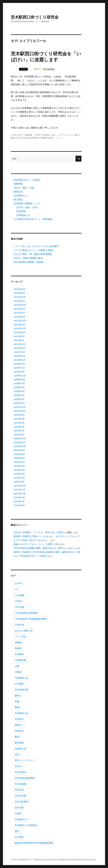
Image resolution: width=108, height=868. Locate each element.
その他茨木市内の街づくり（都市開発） (34, 219)
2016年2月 (19, 478)
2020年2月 (19, 356)
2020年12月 (20, 344)
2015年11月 (19, 490)
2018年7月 (19, 387)
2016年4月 (19, 470)
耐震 (17, 737)
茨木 (17, 138)
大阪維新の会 (22, 678)
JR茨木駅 (45, 135)
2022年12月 (20, 320)
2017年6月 (19, 419)
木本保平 (19, 719)
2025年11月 (20, 297)
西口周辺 (18, 199)
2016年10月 (20, 446)
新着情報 (29, 135)
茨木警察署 (43, 138)
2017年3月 (19, 431)
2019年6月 (19, 364)
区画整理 (19, 654)
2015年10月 (20, 493)
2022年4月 (19, 324)
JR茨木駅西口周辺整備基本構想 (31, 619)
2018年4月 (19, 395)
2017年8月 (19, 415)
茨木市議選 (20, 784)
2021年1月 (19, 340)
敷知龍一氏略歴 (22, 536)
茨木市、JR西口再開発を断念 (28, 258)
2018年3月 (19, 399)
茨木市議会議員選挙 (25, 778)
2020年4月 (19, 348)
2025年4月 (19, 301)
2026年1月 (19, 293)
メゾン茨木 (20, 637)
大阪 (76, 135)
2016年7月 (19, 458)
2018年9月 (19, 383)
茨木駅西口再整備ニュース (27, 203)
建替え (18, 696)
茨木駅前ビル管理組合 (26, 825)
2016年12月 (20, 438)
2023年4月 (19, 317)
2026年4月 (19, 289)
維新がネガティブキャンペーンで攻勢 (33, 544)
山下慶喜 (19, 684)
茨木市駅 (19, 808)
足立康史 (19, 837)
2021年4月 (19, 336)
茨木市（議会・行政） (25, 188)
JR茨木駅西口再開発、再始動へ (29, 262)
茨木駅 (51, 138)
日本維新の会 (22, 713)
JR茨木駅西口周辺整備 (26, 613)
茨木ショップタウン (25, 760)
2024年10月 (20, 305)
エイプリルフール (66, 135)
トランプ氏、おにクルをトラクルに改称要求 (36, 246)
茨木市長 (19, 790)
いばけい (54, 135)
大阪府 (18, 672)
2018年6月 (19, 391)
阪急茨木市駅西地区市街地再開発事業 (34, 843)
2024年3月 (19, 313)
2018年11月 (19, 379)
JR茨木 (38, 135)
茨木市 (23, 138)
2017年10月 (20, 411)
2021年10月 (20, 332)
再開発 (18, 648)
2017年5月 (19, 423)
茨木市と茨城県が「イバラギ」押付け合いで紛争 (38, 532)
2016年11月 (20, 442)
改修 (17, 701)
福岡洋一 (19, 725)
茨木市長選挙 (22, 802)
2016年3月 (19, 474)
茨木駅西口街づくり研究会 (35, 17)
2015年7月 (19, 501)
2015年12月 (20, 486)
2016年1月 (19, 482)
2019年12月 (20, 360)
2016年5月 (19, 466)
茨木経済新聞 (32, 138)
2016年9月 (19, 450)
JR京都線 (20, 595)
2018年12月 (20, 376)
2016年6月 (19, 462)
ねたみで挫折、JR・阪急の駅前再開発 (33, 254)
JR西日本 (18, 192)
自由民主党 (20, 749)
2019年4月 (19, 368)
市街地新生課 (22, 690)
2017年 (18, 584)
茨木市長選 (20, 796)
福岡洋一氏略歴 (22, 552)
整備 (17, 707)
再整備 (18, 642)
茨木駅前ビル (20, 196)
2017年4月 (19, 427)
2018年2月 (19, 403)
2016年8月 (19, 454)
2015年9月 (19, 497)
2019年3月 (19, 372)
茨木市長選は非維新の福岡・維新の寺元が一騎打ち (40, 548)
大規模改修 (20, 660)
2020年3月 (19, 352)
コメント (60, 138)
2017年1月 (19, 434)
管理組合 (19, 731)
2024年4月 (19, 309)
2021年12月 (20, 328)
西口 (17, 831)
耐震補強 (19, 743)
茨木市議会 (20, 772)
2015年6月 (19, 505)
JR (16, 589)
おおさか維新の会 (24, 631)
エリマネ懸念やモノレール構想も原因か (34, 250)
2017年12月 (20, 407)
